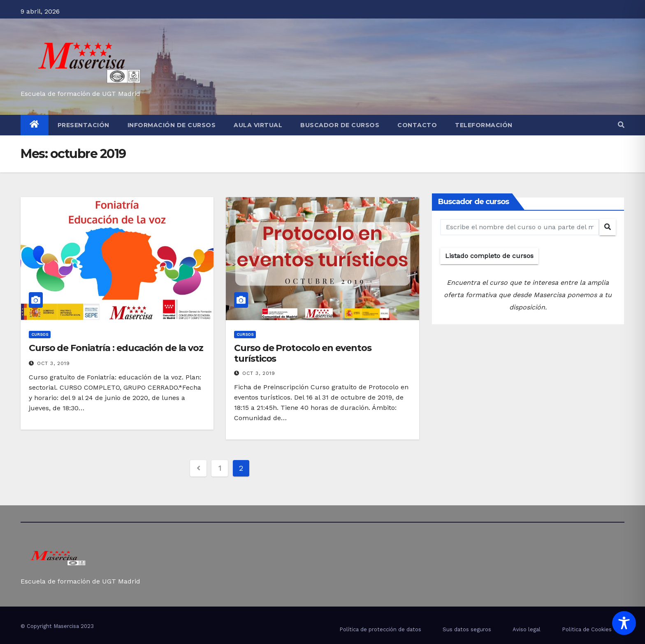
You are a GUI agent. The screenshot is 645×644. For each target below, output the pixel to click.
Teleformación (484, 125)
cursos (40, 334)
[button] (621, 125)
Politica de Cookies (587, 629)
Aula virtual (258, 125)
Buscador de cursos (340, 125)
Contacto (417, 125)
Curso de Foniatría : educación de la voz (116, 348)
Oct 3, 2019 (53, 363)
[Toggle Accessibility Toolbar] (624, 623)
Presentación (84, 125)
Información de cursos (172, 125)
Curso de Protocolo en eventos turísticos (303, 353)
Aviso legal (527, 629)
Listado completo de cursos (489, 256)
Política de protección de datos (380, 629)
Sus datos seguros (467, 629)
